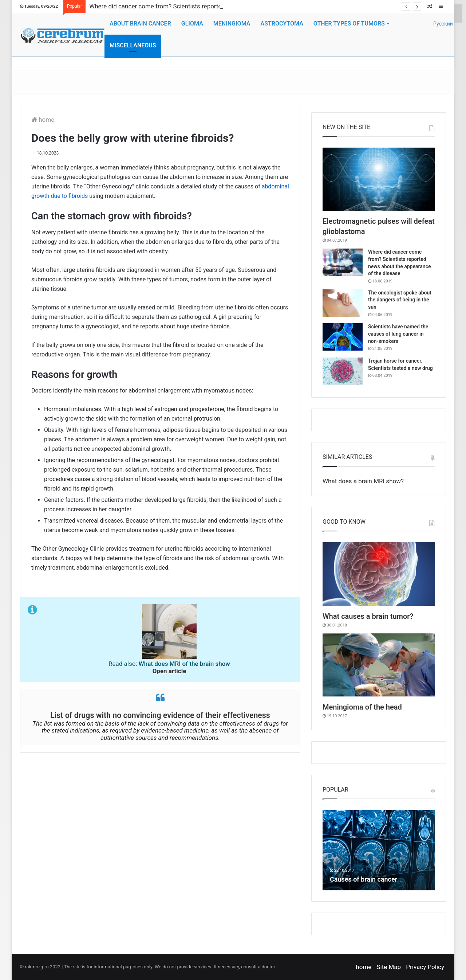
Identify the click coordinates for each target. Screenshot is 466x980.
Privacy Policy (425, 967)
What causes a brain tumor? (368, 616)
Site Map (389, 967)
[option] (379, 850)
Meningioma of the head (362, 707)
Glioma (192, 24)
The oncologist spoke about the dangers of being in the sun (400, 300)
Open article (169, 671)
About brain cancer (140, 24)
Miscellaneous (133, 45)
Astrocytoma (282, 24)
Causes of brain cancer (364, 879)
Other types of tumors (349, 24)
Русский (440, 24)
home (43, 120)
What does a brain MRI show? (363, 481)
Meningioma (232, 24)
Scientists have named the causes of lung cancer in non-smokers (398, 334)
